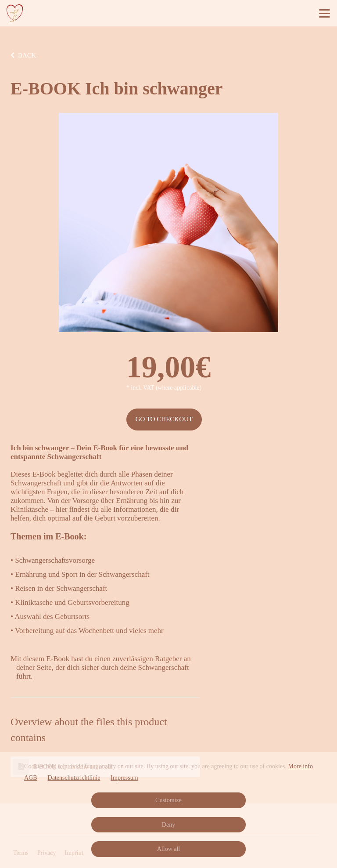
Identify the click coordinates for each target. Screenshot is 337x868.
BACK (23, 55)
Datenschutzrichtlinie (74, 778)
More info (301, 766)
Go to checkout (164, 419)
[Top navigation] (324, 13)
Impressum (124, 778)
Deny (168, 825)
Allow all (169, 849)
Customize (168, 800)
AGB (31, 778)
